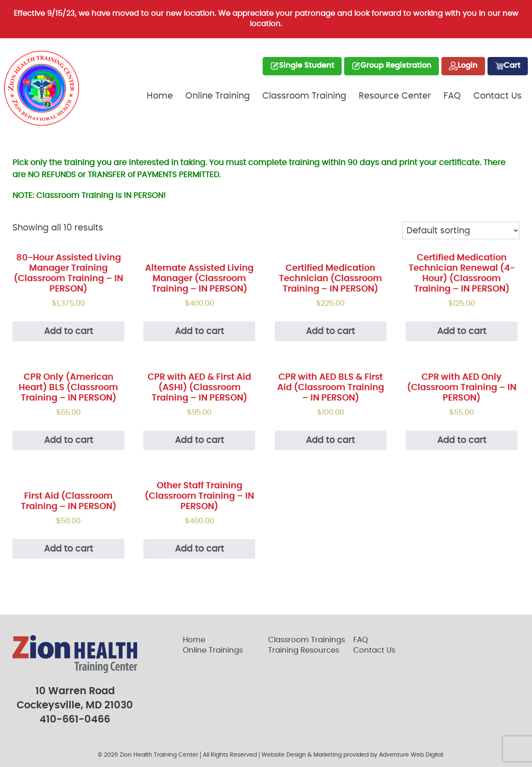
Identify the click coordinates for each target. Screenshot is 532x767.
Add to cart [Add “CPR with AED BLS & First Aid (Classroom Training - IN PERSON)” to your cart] (330, 440)
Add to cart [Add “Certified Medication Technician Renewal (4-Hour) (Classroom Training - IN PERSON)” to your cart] (462, 331)
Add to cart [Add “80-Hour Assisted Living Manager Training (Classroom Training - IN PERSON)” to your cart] (69, 331)
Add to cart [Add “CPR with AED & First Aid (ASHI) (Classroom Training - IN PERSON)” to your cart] (199, 440)
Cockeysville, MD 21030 (75, 705)
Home (160, 96)
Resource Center (395, 96)
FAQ (452, 96)
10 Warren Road (75, 691)
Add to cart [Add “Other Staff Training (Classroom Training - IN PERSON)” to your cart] (199, 549)
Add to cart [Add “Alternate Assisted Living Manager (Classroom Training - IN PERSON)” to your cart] (199, 331)
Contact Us (498, 96)
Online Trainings (213, 651)
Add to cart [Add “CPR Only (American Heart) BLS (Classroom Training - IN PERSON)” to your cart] (69, 440)
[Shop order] (461, 230)
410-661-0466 (75, 720)
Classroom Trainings (307, 640)
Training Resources (304, 651)
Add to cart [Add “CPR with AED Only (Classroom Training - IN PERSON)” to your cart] (462, 440)
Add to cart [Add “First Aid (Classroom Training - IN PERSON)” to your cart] (69, 549)
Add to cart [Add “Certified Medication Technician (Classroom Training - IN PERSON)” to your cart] (330, 331)
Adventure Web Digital (411, 755)
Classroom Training (304, 96)
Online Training (218, 96)
